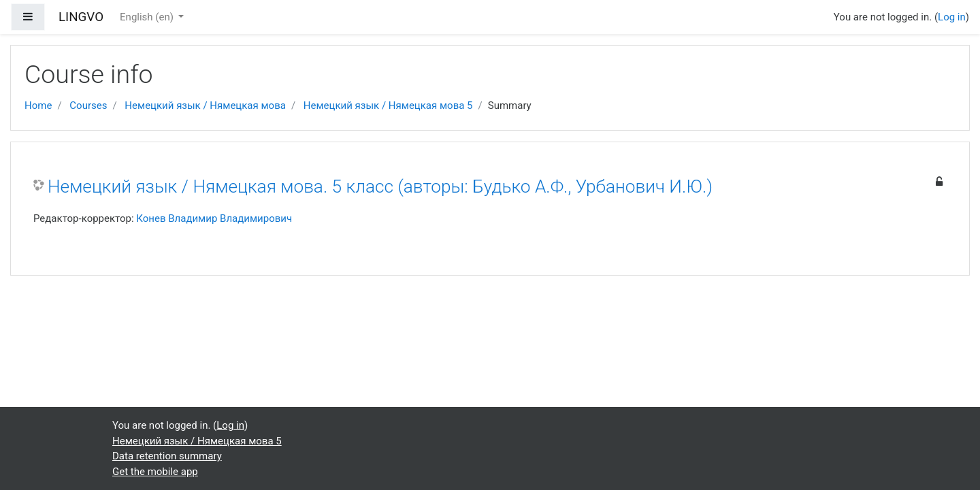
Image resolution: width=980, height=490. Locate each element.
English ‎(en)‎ (148, 17)
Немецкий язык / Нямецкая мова (205, 105)
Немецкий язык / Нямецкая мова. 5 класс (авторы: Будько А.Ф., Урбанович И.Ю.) (380, 186)
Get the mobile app (155, 472)
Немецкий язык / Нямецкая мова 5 (388, 105)
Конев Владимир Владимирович (214, 218)
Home (38, 105)
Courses (88, 105)
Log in (952, 17)
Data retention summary (167, 456)
